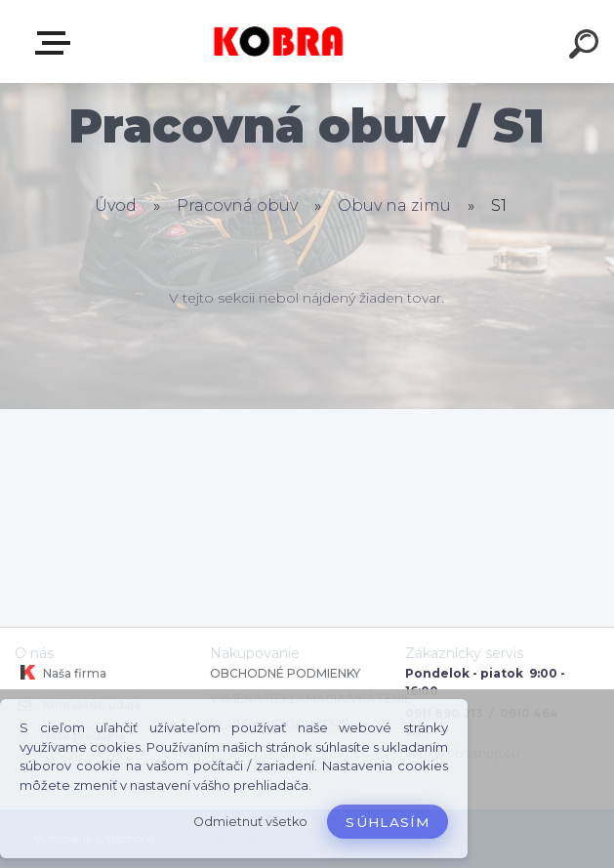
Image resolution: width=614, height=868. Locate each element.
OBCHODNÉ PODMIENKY (285, 673)
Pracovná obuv (237, 206)
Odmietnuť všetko (250, 822)
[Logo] (278, 41)
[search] (587, 47)
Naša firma (61, 673)
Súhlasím (388, 822)
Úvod (116, 206)
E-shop (57, 43)
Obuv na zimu (394, 206)
